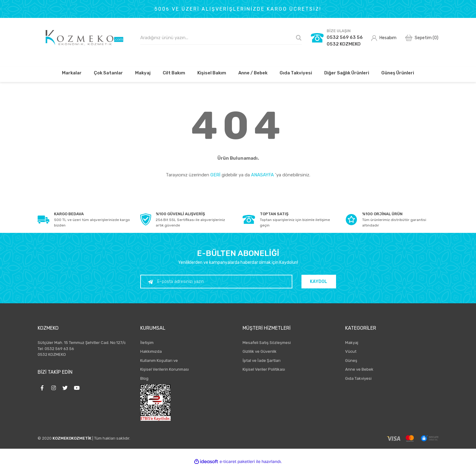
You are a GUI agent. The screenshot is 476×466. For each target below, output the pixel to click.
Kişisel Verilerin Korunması (165, 369)
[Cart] (422, 38)
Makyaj (352, 343)
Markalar (72, 73)
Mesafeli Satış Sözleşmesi (267, 343)
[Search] (221, 38)
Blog (144, 378)
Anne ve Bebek (359, 369)
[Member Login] (384, 38)
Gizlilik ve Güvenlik (260, 351)
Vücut (351, 351)
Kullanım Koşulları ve (159, 361)
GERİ (215, 175)
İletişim (147, 343)
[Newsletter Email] (218, 282)
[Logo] (84, 38)
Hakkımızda (151, 351)
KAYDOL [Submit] (320, 282)
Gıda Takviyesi (358, 378)
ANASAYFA (262, 175)
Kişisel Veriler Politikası (264, 369)
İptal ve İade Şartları (262, 361)
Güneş (351, 361)
